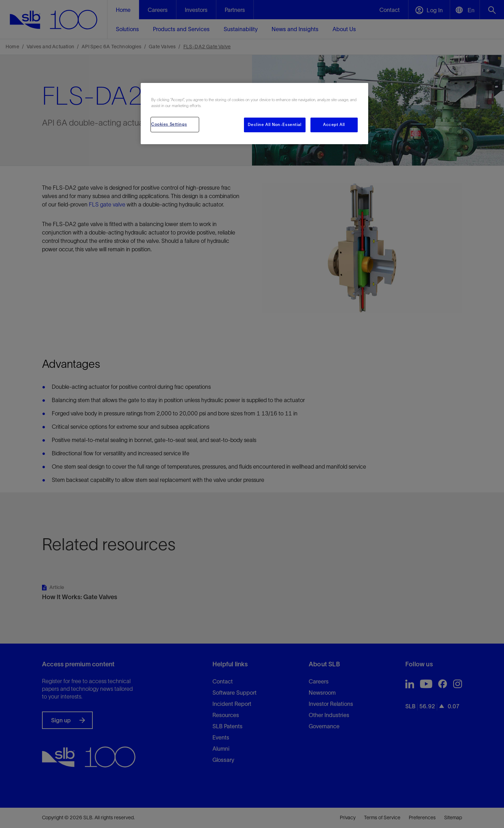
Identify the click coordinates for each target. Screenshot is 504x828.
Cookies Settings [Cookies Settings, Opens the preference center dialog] (169, 124)
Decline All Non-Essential (275, 125)
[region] (254, 114)
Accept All (334, 125)
